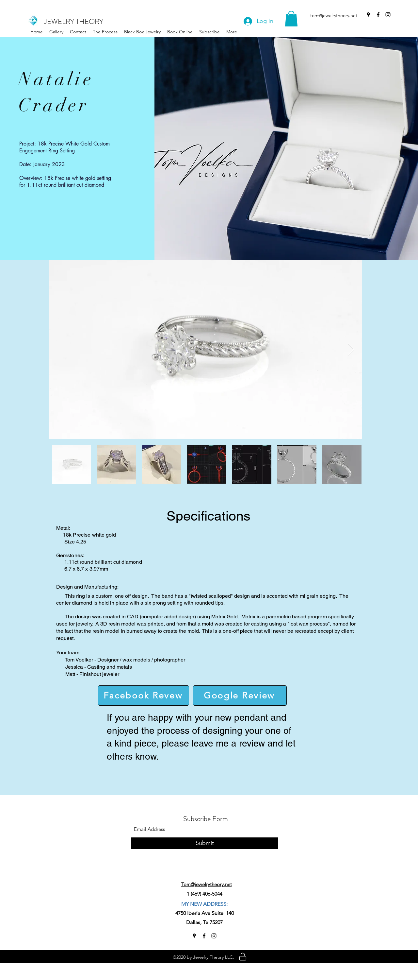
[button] (142, 32)
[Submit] (205, 843)
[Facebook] (378, 15)
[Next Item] (351, 350)
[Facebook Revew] (144, 696)
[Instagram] (388, 15)
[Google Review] (240, 696)
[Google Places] (368, 15)
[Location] (243, 956)
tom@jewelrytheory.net (334, 15)
